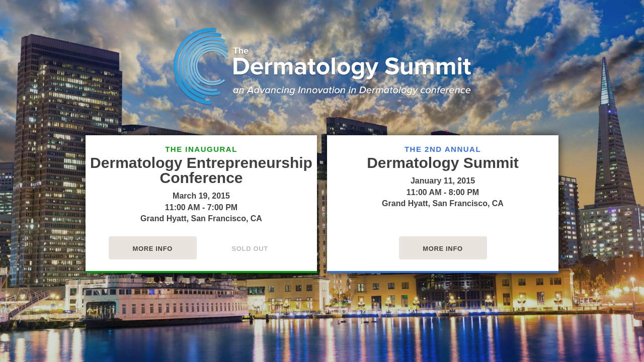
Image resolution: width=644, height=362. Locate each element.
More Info (153, 249)
